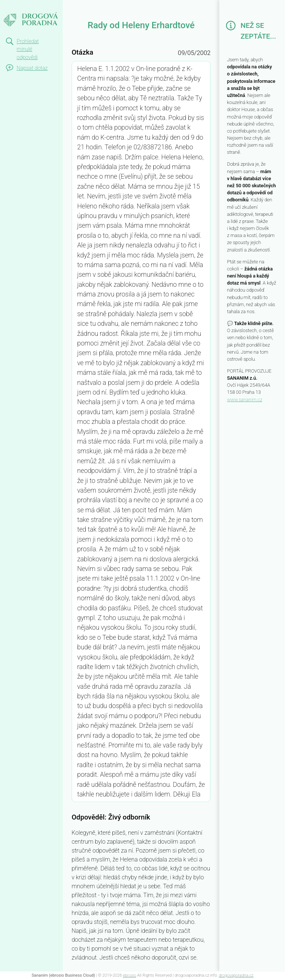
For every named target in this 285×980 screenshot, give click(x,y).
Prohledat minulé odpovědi (28, 49)
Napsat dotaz (32, 68)
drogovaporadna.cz (236, 975)
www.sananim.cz (245, 400)
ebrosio (130, 975)
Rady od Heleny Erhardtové (31, 13)
